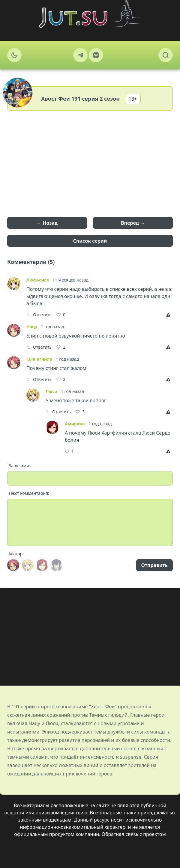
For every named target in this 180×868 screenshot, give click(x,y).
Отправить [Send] (154, 565)
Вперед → (133, 223)
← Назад (47, 223)
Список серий (90, 241)
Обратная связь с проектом (134, 834)
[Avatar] (13, 565)
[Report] (169, 315)
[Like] (61, 315)
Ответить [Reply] (39, 315)
